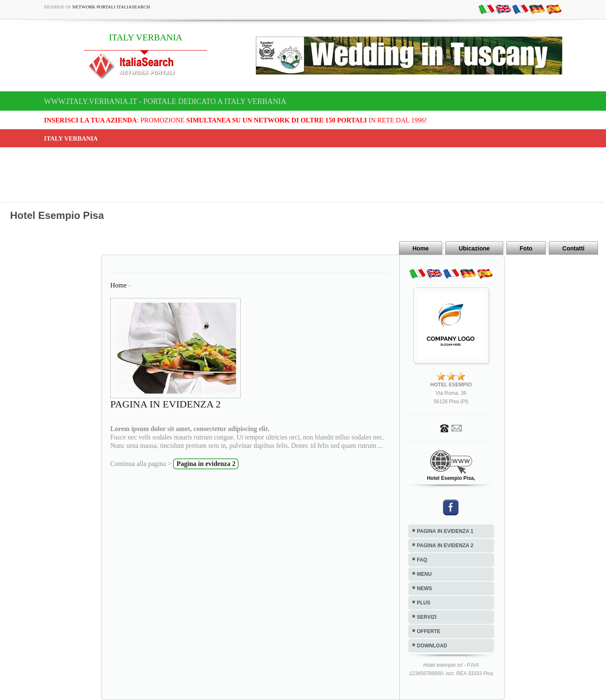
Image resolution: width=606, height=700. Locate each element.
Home (421, 248)
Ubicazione (474, 248)
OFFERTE (429, 631)
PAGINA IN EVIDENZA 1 (445, 531)
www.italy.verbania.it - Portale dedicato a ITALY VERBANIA (165, 101)
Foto (526, 248)
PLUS (424, 603)
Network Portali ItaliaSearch (111, 7)
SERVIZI (427, 617)
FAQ (422, 560)
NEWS (425, 588)
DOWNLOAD (432, 646)
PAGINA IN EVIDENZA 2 (445, 546)
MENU (424, 574)
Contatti (573, 248)
